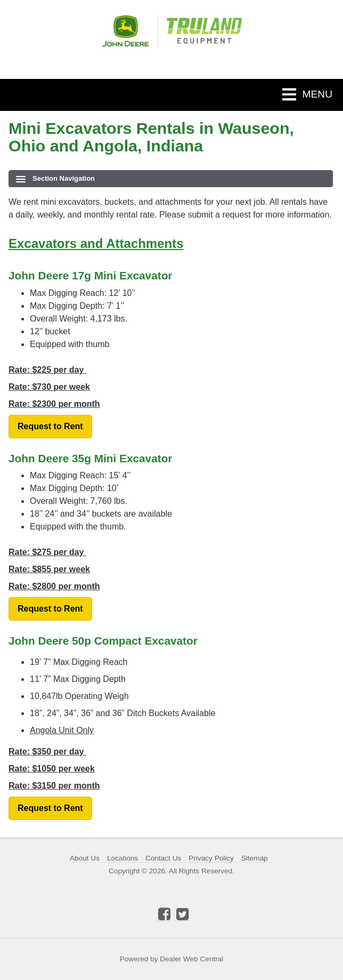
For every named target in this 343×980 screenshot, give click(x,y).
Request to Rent (50, 426)
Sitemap (255, 858)
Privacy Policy (211, 858)
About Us (85, 858)
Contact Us (163, 858)
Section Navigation (55, 178)
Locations (123, 858)
